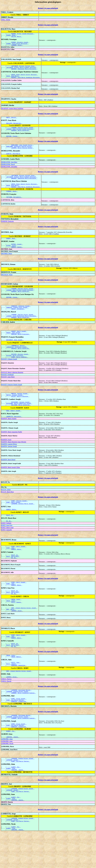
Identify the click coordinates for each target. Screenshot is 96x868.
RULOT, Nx (10, 534)
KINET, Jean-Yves (7, 544)
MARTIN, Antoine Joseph (9, 464)
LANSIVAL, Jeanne (13, 768)
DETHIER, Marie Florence (15, 370)
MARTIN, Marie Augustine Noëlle (12, 449)
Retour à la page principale (48, 8)
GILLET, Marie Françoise (20, 412)
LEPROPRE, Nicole (7, 775)
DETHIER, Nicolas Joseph (20, 369)
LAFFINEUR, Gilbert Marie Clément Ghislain (22, 70)
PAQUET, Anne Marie (8, 392)
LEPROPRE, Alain (7, 770)
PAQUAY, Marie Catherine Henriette (12, 387)
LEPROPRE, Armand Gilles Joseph (18, 720)
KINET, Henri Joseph (14, 520)
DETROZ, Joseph (17, 253)
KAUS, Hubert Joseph (14, 428)
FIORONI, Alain (12, 199)
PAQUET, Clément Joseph (9, 374)
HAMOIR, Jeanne (17, 256)
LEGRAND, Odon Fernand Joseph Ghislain (20, 133)
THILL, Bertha (6, 20)
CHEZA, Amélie (17, 683)
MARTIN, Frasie (6, 457)
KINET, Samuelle (6, 549)
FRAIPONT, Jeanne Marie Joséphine (12, 112)
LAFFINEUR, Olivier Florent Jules (24, 68)
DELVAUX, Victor (7, 284)
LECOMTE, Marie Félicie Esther (23, 154)
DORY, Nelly (11, 633)
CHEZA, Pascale (6, 709)
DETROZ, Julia (12, 255)
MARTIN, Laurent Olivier (9, 461)
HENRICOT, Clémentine (19, 731)
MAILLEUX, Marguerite (14, 127)
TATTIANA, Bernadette (14, 205)
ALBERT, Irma (11, 801)
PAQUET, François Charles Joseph (12, 400)
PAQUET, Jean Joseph (14, 345)
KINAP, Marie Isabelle (20, 372)
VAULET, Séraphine (18, 320)
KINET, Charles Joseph (20, 518)
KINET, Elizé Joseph (19, 727)
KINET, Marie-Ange (7, 546)
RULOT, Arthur (6, 507)
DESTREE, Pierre (7, 263)
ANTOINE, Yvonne (12, 141)
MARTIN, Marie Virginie (9, 436)
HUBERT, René (11, 247)
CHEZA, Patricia (6, 706)
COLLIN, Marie (17, 37)
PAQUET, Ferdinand (7, 390)
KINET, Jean (11, 567)
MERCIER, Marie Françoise (21, 347)
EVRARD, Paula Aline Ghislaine (18, 45)
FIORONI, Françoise (7, 230)
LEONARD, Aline (17, 47)
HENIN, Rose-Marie (13, 79)
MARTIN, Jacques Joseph (20, 409)
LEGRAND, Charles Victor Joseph (23, 132)
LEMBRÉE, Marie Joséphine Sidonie (24, 721)
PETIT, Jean (16, 689)
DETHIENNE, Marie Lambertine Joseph (19, 420)
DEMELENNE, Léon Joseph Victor (23, 150)
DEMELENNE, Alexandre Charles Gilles (20, 152)
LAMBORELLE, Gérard (19, 359)
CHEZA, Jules (16, 622)
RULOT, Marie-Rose (8, 509)
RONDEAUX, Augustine (19, 692)
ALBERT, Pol (11, 762)
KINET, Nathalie (6, 542)
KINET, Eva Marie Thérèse (16, 729)
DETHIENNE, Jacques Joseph (21, 418)
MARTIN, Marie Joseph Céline (11, 485)
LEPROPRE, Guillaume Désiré (21, 718)
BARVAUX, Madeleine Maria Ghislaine (24, 71)
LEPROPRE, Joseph (13, 792)
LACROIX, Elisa (17, 635)
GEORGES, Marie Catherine (21, 135)
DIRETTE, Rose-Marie (14, 160)
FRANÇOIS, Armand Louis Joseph (18, 319)
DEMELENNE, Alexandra (9, 173)
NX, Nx (9, 540)
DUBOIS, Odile (12, 528)
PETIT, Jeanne (17, 625)
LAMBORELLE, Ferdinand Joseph (17, 361)
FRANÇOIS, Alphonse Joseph (21, 317)
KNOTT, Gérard (12, 121)
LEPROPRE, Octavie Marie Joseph (23, 522)
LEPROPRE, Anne (7, 773)
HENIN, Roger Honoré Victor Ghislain (25, 77)
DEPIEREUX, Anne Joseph (15, 353)
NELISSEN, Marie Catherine (21, 421)
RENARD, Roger (12, 36)
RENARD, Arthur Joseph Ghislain (23, 34)
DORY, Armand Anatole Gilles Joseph (24, 631)
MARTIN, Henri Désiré (8, 477)
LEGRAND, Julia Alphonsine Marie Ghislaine (22, 328)
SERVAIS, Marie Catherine (21, 363)
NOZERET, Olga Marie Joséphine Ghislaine (26, 81)
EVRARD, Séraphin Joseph (20, 43)
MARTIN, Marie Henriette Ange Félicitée (14, 459)
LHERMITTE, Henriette (14, 434)
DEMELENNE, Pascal (8, 170)
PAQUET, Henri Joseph (19, 344)
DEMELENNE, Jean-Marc (9, 168)
